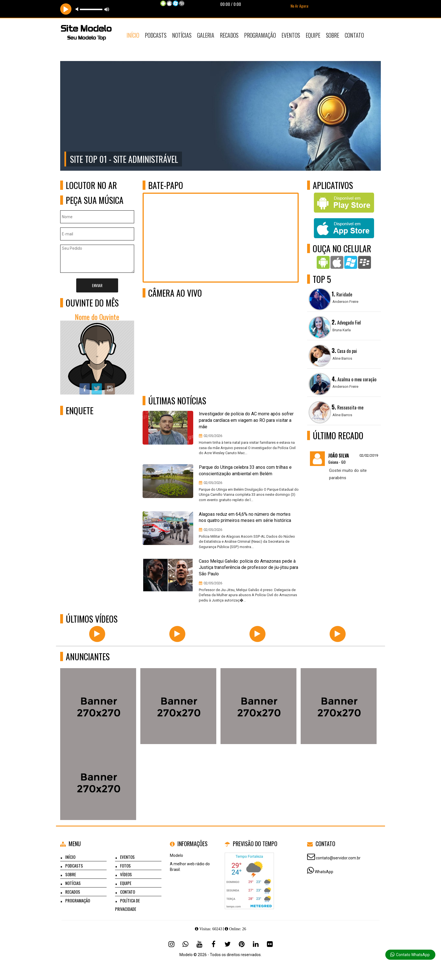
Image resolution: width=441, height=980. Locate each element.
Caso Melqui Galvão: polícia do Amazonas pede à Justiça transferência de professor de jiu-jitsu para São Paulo (248, 568)
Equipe (313, 35)
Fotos (125, 866)
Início (133, 35)
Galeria (206, 35)
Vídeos (126, 874)
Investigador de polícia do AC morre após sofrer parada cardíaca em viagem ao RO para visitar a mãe (246, 420)
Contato (354, 35)
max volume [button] (107, 9)
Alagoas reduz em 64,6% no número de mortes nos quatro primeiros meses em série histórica (245, 517)
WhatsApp (324, 872)
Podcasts (156, 35)
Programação (260, 35)
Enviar (97, 285)
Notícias (182, 35)
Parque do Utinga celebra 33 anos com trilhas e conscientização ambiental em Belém (245, 470)
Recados (229, 35)
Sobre (333, 35)
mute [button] (78, 9)
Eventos (291, 35)
